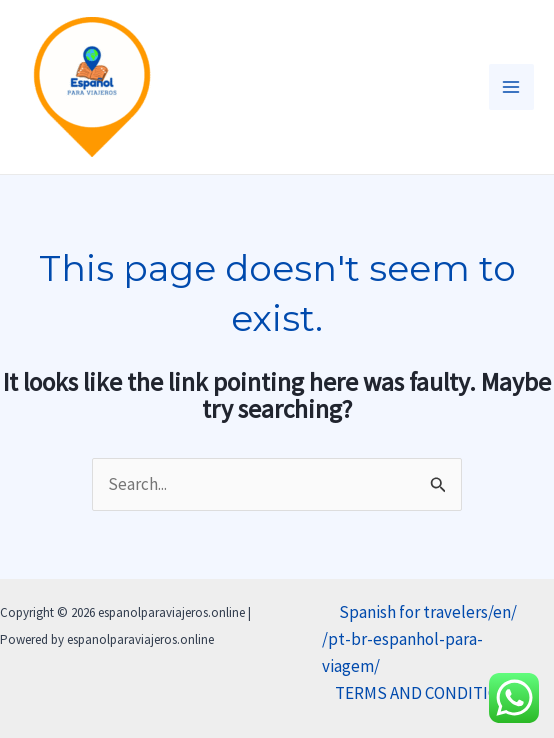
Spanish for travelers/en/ (428, 612)
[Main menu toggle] (512, 87)
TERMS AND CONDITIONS (428, 693)
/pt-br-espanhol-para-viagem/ (402, 652)
